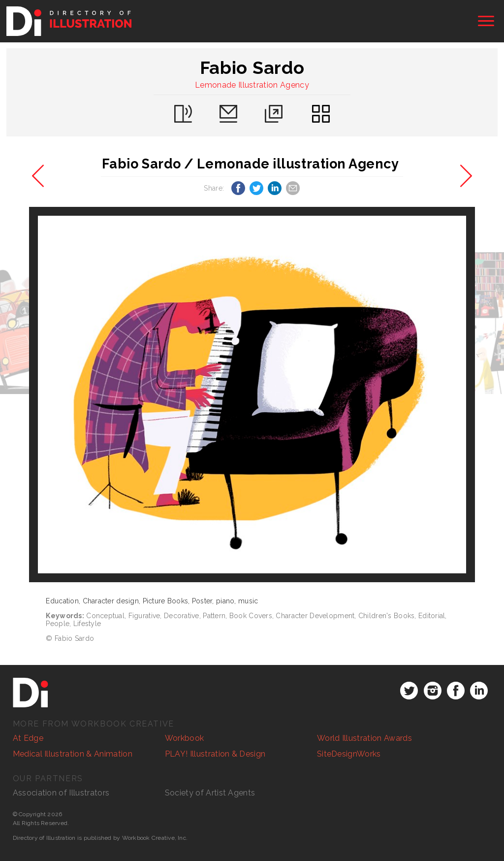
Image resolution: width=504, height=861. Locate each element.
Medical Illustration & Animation (73, 754)
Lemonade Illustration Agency (252, 85)
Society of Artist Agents (210, 793)
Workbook (185, 738)
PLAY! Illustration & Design (215, 754)
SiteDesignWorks (349, 754)
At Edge (28, 738)
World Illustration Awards (364, 738)
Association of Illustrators (61, 793)
